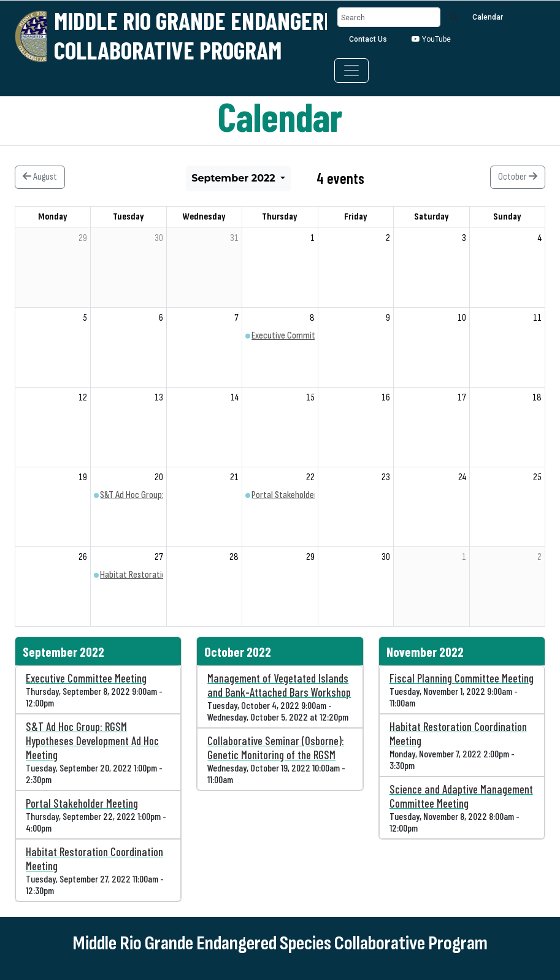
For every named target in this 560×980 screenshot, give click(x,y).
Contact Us (368, 39)
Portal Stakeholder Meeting (300, 495)
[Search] (389, 17)
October (518, 177)
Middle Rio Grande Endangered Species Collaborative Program (239, 35)
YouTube (431, 39)
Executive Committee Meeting (305, 336)
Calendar (488, 17)
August (40, 177)
